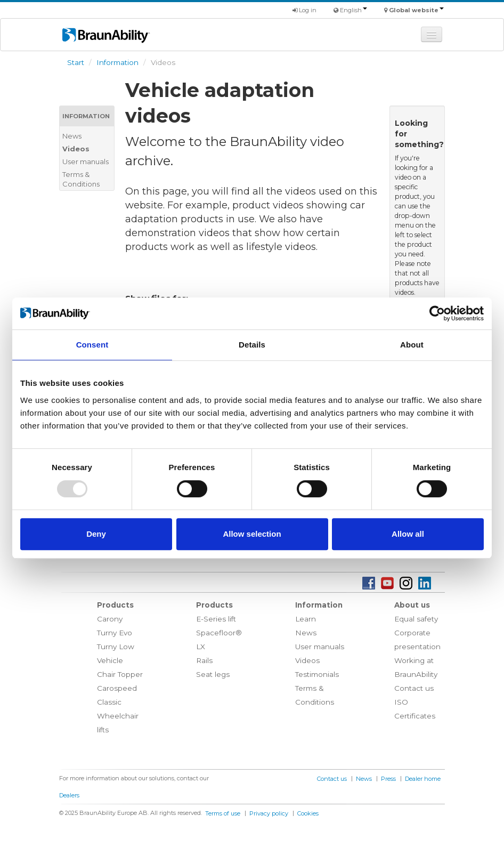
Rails (204, 660)
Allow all (408, 534)
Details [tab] (252, 345)
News (72, 136)
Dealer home (423, 779)
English (353, 10)
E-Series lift (216, 619)
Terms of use (223, 813)
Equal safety (416, 619)
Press (388, 779)
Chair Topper (120, 674)
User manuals (86, 161)
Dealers (69, 795)
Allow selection (252, 534)
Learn (306, 619)
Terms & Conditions (81, 179)
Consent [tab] (92, 345)
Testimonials (317, 674)
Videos (76, 149)
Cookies (308, 813)
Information (117, 62)
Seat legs (213, 674)
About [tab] (412, 345)
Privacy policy (269, 813)
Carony (110, 619)
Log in (304, 10)
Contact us (414, 688)
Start (76, 62)
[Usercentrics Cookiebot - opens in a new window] (437, 313)
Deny (96, 534)
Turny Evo (115, 633)
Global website (416, 10)
